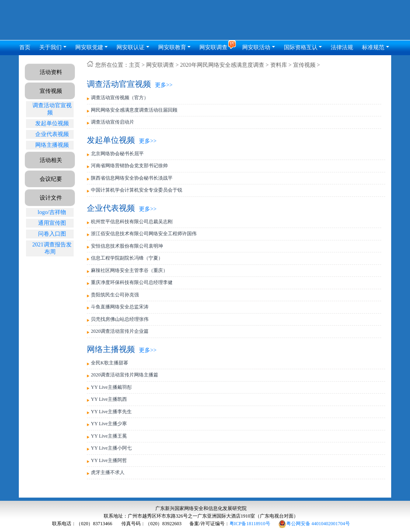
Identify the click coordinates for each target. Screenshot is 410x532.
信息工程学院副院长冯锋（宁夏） (127, 258)
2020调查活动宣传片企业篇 (120, 331)
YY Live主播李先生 (111, 412)
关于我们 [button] (50, 47)
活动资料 (51, 72)
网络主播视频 (52, 145)
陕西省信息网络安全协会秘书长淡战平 (132, 178)
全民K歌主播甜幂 (110, 363)
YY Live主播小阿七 (111, 448)
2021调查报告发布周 (52, 248)
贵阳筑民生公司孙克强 (115, 295)
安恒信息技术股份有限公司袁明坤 (127, 246)
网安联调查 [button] (214, 47)
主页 (135, 65)
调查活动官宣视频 (52, 109)
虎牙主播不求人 (108, 472)
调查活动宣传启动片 (113, 122)
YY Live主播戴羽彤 (111, 387)
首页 (25, 47)
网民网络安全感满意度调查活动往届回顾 (134, 110)
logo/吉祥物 (52, 212)
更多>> (164, 85)
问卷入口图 (52, 234)
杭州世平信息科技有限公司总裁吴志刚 (132, 222)
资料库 (279, 65)
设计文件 (51, 198)
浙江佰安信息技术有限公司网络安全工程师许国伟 (144, 234)
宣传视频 (51, 91)
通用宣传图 (52, 223)
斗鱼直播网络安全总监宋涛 (120, 307)
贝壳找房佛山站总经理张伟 (120, 319)
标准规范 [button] (373, 47)
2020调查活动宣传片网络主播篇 (125, 375)
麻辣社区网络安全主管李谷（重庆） (129, 270)
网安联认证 (131, 47)
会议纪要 (51, 179)
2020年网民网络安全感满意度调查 (222, 65)
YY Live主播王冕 (109, 436)
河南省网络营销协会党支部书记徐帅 (129, 166)
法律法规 (342, 47)
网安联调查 (160, 65)
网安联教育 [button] (172, 47)
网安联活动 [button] (256, 47)
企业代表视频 (52, 134)
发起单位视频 (52, 123)
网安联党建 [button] (89, 47)
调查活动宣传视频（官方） (120, 98)
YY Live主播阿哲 (109, 460)
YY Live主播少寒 (109, 424)
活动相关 (51, 160)
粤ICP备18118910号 (250, 524)
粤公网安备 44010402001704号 (314, 524)
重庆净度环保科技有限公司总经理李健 (132, 282)
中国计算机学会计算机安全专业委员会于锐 (137, 190)
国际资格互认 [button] (301, 47)
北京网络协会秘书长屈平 (117, 154)
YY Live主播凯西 (109, 399)
